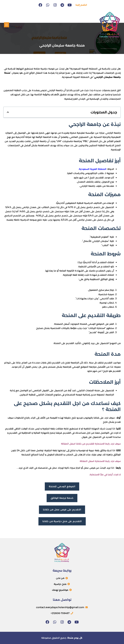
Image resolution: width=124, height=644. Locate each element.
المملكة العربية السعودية (93, 169)
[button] (7, 25)
